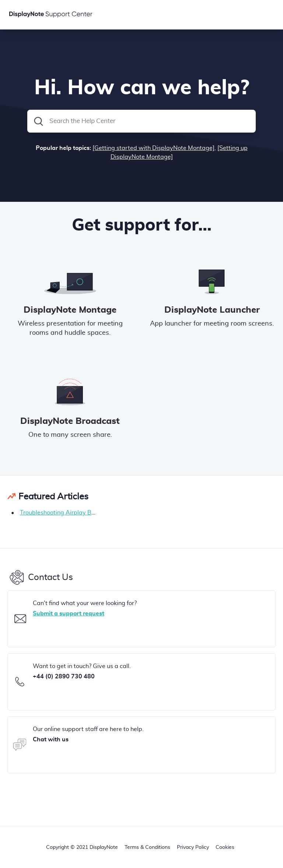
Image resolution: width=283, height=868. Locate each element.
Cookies (225, 847)
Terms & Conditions (147, 847)
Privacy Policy (193, 847)
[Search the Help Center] (141, 121)
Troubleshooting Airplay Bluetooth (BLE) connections (92, 513)
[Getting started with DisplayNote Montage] (153, 148)
